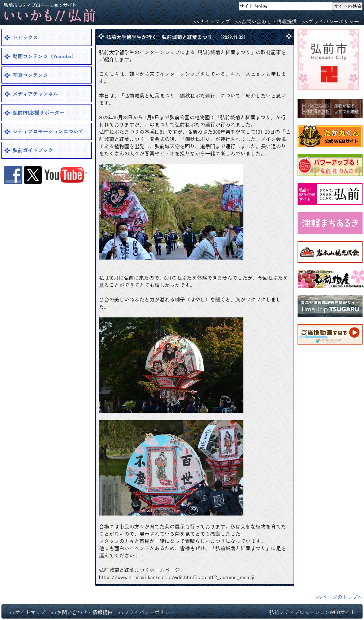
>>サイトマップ (211, 21)
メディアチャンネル (35, 94)
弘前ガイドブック (33, 150)
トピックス (25, 37)
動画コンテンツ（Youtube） (44, 56)
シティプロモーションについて (48, 131)
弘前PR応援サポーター (39, 112)
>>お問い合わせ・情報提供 (266, 21)
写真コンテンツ (30, 75)
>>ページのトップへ (339, 597)
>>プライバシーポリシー (330, 21)
